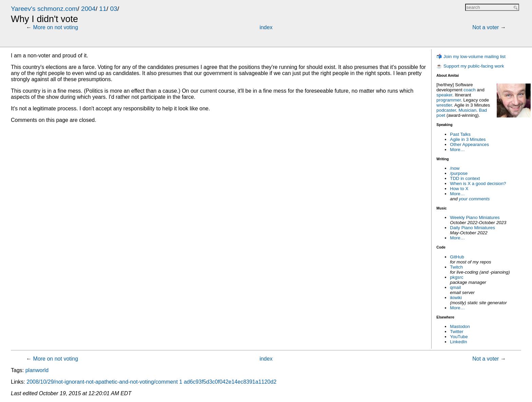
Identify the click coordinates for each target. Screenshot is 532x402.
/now (455, 168)
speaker (444, 95)
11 (103, 9)
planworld (37, 370)
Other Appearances (469, 144)
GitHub (457, 257)
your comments (474, 199)
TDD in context (465, 178)
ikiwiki (456, 298)
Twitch (456, 267)
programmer (449, 100)
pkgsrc (457, 277)
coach (470, 90)
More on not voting (56, 27)
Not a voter (486, 27)
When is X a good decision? (478, 184)
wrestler (444, 105)
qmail (455, 287)
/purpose (459, 173)
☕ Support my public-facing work (470, 66)
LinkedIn (458, 342)
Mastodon (460, 326)
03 (113, 9)
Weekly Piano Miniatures (475, 217)
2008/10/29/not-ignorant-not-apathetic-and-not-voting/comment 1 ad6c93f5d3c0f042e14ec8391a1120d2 (151, 382)
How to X (459, 189)
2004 (88, 9)
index (266, 27)
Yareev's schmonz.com (44, 9)
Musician (468, 110)
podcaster (446, 110)
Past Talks (460, 134)
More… (457, 150)
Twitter (457, 332)
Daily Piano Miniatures (472, 228)
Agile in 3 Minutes (468, 139)
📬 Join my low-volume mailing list (471, 57)
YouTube (459, 337)
